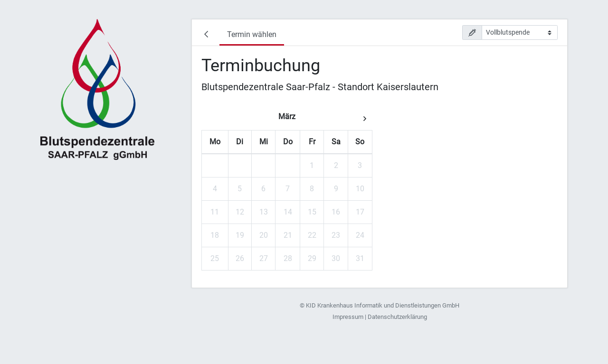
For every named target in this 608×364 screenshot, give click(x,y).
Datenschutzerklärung (397, 317)
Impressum (348, 317)
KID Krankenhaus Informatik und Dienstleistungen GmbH (383, 305)
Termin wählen (252, 34)
